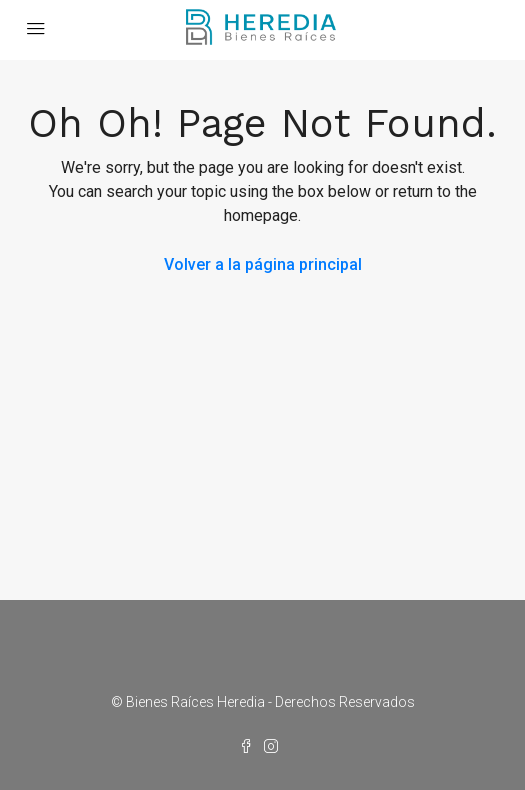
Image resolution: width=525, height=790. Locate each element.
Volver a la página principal (263, 264)
